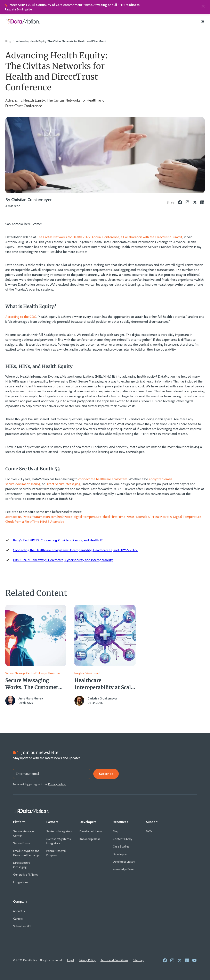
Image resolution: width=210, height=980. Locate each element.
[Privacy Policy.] (57, 784)
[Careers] (18, 919)
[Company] (20, 902)
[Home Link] (32, 811)
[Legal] (71, 960)
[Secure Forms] (22, 843)
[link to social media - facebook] (165, 961)
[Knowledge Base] (90, 839)
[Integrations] (21, 882)
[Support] (152, 822)
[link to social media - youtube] (194, 961)
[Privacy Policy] (87, 960)
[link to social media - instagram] (172, 961)
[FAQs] (149, 831)
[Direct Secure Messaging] (26, 865)
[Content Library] (123, 839)
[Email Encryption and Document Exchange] (26, 853)
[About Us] (19, 911)
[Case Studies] (121, 847)
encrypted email (160, 479)
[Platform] (19, 822)
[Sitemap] (138, 960)
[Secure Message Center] (26, 834)
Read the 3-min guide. (19, 9)
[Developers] (88, 822)
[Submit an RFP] (22, 926)
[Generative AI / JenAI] (26, 875)
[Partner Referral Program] (60, 853)
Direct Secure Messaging (63, 484)
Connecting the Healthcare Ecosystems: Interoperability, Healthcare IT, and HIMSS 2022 (75, 550)
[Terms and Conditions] (114, 960)
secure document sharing (23, 484)
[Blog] (116, 831)
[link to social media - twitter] (180, 961)
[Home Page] (23, 22)
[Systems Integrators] (59, 831)
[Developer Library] (91, 831)
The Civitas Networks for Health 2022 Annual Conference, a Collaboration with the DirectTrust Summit (110, 237)
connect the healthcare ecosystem (103, 479)
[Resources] (120, 822)
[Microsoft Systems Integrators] (60, 841)
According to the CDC (21, 317)
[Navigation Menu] (203, 22)
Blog (8, 41)
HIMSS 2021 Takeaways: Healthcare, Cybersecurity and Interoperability (63, 560)
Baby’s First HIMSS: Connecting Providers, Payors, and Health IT (58, 540)
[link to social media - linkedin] (187, 961)
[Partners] (52, 822)
